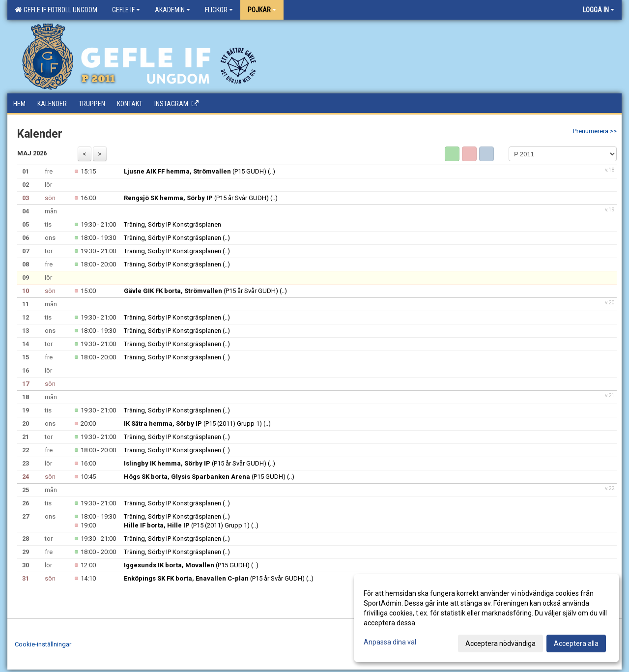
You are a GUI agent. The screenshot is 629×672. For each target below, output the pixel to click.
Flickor (219, 10)
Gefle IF (126, 10)
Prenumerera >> (595, 131)
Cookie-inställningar (43, 644)
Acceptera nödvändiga (500, 643)
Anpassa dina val (390, 642)
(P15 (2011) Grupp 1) (193, 424)
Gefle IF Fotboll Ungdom (56, 10)
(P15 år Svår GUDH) (196, 198)
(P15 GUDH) (195, 171)
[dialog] (486, 618)
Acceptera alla (576, 643)
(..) (272, 171)
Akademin (172, 10)
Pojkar (262, 10)
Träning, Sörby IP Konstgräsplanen (172, 224)
